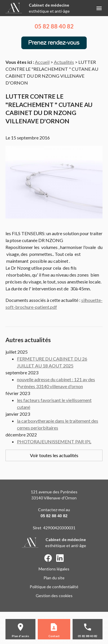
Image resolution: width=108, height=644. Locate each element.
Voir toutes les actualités (54, 455)
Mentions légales (54, 569)
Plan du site (54, 578)
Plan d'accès (20, 636)
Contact (54, 636)
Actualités (64, 62)
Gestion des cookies (54, 596)
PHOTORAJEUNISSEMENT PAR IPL (54, 441)
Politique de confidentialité (54, 587)
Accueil (42, 62)
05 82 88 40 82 (54, 26)
